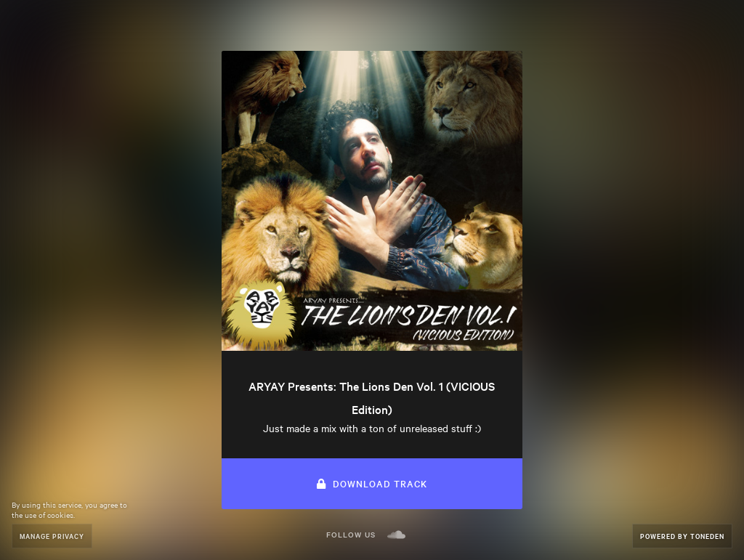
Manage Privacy (52, 536)
